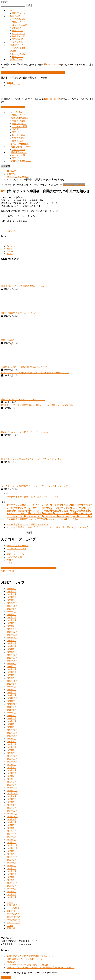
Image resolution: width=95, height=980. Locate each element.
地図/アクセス (19, 13)
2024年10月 (12, 638)
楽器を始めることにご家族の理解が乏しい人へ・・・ (27, 286)
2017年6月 (11, 828)
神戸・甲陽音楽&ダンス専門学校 (29, 519)
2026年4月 (11, 591)
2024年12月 (12, 632)
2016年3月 (11, 851)
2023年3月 (11, 675)
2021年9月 (11, 707)
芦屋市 (67, 505)
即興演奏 (77, 505)
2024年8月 (11, 643)
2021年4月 (11, 718)
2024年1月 (11, 652)
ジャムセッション (56, 519)
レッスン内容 (19, 33)
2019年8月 (11, 767)
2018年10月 (12, 793)
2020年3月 (11, 747)
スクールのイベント (41, 497)
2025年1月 (11, 629)
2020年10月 (12, 736)
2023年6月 (11, 669)
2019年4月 (11, 776)
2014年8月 (11, 889)
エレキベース (50, 516)
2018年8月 (11, 799)
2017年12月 (12, 811)
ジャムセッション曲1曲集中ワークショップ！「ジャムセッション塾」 (36, 486)
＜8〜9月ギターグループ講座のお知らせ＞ (27, 524)
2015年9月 (11, 860)
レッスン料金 (16, 42)
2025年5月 (11, 617)
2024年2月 (11, 649)
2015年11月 (12, 857)
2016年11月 (12, 848)
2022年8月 (11, 684)
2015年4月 (11, 871)
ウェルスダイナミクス (59, 508)
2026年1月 (11, 600)
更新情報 (11, 928)
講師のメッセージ (15, 554)
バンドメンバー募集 (41, 511)
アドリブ (84, 516)
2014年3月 (11, 894)
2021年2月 (11, 724)
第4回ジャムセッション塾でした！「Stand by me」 (26, 432)
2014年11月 (12, 883)
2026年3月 (11, 594)
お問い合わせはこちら (13, 107)
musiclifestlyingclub (68, 516)
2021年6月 (11, 716)
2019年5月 (11, 773)
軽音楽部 (48, 514)
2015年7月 (11, 866)
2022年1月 (11, 695)
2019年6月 (11, 770)
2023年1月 (11, 678)
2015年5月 (11, 868)
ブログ (10, 560)
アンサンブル (26, 508)
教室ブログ (18, 31)
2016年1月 (11, 854)
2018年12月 (12, 788)
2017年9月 (11, 819)
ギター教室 (41, 508)
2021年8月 (11, 710)
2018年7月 (11, 802)
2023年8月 (11, 664)
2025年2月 (11, 626)
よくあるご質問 (20, 25)
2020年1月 (11, 753)
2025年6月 (11, 615)
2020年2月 (11, 750)
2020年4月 (11, 744)
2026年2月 (11, 597)
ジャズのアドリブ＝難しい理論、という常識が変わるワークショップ (35, 373)
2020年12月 (12, 730)
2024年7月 (11, 646)
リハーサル (78, 508)
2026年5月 (11, 589)
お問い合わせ (16, 59)
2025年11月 (12, 603)
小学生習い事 (15, 505)
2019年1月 (11, 785)
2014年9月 (11, 886)
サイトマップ (13, 85)
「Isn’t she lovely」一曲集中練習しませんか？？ (30, 965)
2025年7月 (11, 612)
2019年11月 (12, 759)
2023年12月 (12, 655)
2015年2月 (11, 877)
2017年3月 (11, 837)
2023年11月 (12, 658)
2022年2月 (11, 692)
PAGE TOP (6, 978)
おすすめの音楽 (14, 557)
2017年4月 (11, 834)
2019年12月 (12, 756)
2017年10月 (12, 817)
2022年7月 (11, 687)
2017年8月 (11, 822)
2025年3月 (11, 623)
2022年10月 (12, 681)
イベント (57, 497)
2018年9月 (11, 796)
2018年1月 (11, 808)
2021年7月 (11, 713)
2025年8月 (11, 609)
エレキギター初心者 (65, 514)
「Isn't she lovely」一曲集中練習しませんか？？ (24, 367)
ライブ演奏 (73, 519)
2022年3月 (11, 690)
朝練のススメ (8, 340)
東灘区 (56, 511)
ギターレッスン (34, 516)
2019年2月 (11, 782)
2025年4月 (11, 620)
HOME (10, 83)
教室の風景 (18, 39)
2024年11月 (12, 635)
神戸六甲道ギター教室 (74, 185)
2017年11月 (12, 814)
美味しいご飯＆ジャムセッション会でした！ (23, 400)
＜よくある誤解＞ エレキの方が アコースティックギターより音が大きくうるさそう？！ (50, 527)
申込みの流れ (19, 19)
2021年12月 (12, 698)
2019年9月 (11, 765)
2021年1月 (11, 727)
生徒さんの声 (19, 36)
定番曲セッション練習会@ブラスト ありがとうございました (32, 459)
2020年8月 (11, 742)
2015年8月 (11, 863)
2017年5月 (11, 831)
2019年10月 (12, 762)
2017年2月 (11, 840)
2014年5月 (11, 892)
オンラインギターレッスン (37, 505)
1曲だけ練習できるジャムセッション (19, 313)
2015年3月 (11, 874)
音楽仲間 (57, 505)
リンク (10, 926)
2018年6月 (11, 805)
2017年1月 (11, 843)
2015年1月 (11, 880)
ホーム (13, 10)
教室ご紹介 (15, 16)
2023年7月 (11, 667)
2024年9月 (11, 641)
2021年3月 (11, 721)
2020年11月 (12, 733)
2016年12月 (12, 845)
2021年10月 (12, 704)
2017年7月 (11, 825)
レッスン (11, 551)
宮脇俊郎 (66, 511)
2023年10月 (12, 661)
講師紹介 (16, 28)
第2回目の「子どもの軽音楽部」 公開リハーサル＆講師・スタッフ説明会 (37, 405)
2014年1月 (11, 897)
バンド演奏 (36, 514)
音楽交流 (77, 511)
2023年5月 (11, 672)
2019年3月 (11, 779)
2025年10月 (12, 606)
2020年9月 (11, 739)
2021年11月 (12, 701)
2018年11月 (12, 791)
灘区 (85, 511)
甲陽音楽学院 (22, 511)
